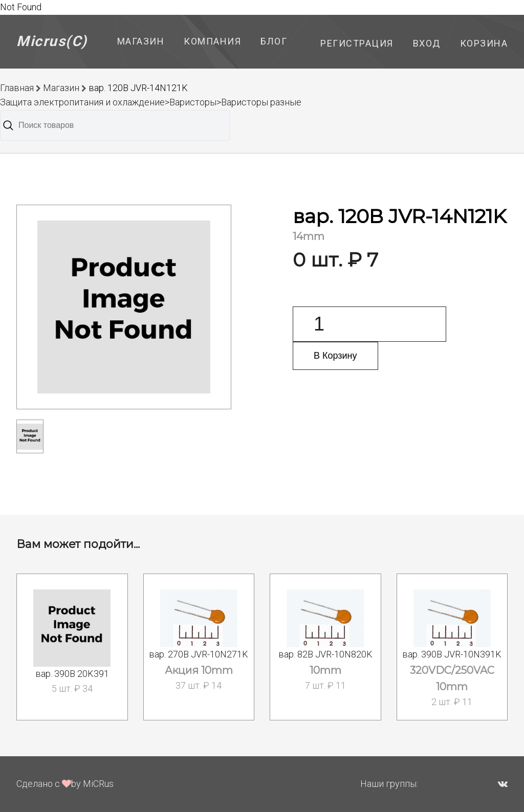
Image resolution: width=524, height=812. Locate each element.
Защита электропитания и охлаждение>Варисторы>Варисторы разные (151, 102)
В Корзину (335, 356)
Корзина (484, 43)
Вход (427, 43)
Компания (212, 41)
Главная (17, 88)
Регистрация (357, 43)
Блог (274, 41)
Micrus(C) (52, 41)
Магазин (141, 41)
